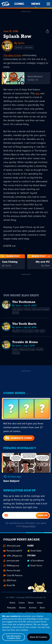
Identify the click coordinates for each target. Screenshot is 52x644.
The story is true (12, 55)
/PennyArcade (12, 548)
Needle (29, 48)
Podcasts (11, 610)
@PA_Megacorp (13, 558)
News (31, 605)
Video (40, 605)
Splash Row (17, 37)
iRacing (28, 309)
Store (42, 610)
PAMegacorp (11, 568)
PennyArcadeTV (13, 553)
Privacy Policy (29, 528)
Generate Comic (18, 438)
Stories (22, 610)
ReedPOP (16, 331)
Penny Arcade (12, 573)
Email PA (9, 588)
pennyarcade (11, 563)
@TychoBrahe (35, 563)
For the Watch (28, 331)
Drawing (16, 353)
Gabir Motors (18, 309)
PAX (37, 331)
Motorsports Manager (41, 309)
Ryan (42, 331)
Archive (33, 610)
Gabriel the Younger (27, 349)
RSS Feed (10, 583)
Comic (22, 605)
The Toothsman (24, 302)
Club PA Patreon (13, 578)
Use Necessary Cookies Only (14, 637)
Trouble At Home (25, 342)
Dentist (19, 48)
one (37, 93)
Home (12, 605)
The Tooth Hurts (24, 324)
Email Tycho (35, 568)
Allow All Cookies (38, 637)
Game (15, 349)
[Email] (19, 517)
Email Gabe (34, 553)
